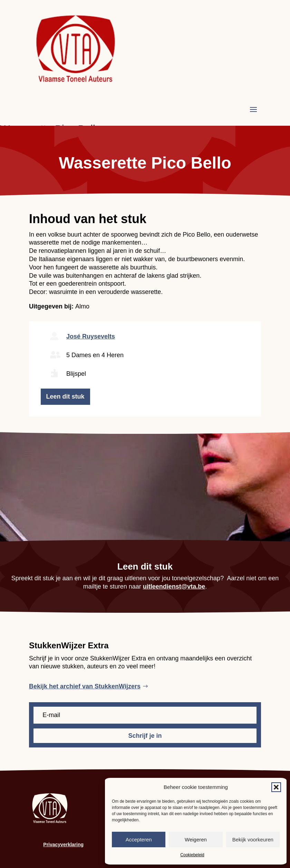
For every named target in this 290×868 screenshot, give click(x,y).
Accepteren (139, 840)
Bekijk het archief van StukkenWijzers (85, 686)
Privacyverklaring (63, 845)
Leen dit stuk (65, 397)
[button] (276, 787)
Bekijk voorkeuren (253, 840)
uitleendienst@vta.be (174, 586)
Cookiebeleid (192, 855)
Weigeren (196, 840)
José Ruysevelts (91, 336)
